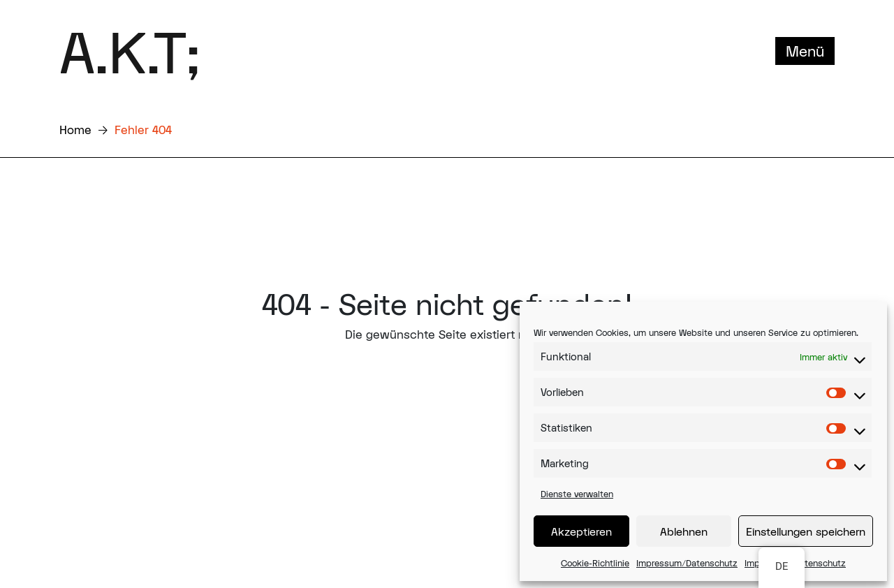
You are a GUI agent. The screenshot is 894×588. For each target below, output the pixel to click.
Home (75, 130)
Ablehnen (684, 531)
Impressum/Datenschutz (687, 563)
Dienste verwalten (577, 494)
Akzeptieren (581, 531)
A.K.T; (130, 51)
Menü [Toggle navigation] (805, 51)
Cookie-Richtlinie (595, 563)
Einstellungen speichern (806, 531)
